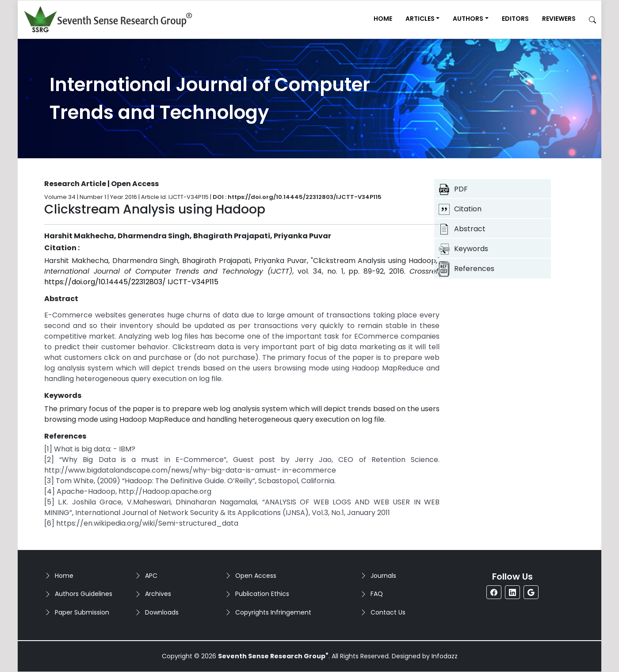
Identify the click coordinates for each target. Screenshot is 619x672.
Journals (383, 576)
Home (383, 19)
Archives (158, 594)
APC (151, 576)
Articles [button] (420, 19)
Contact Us (388, 612)
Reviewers (559, 19)
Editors (515, 19)
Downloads (162, 612)
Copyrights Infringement (273, 612)
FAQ (377, 594)
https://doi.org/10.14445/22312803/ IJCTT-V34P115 (131, 282)
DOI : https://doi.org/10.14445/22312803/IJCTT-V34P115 (297, 197)
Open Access (256, 576)
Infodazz (445, 656)
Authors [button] (468, 19)
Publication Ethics (262, 594)
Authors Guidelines (84, 594)
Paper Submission (82, 612)
